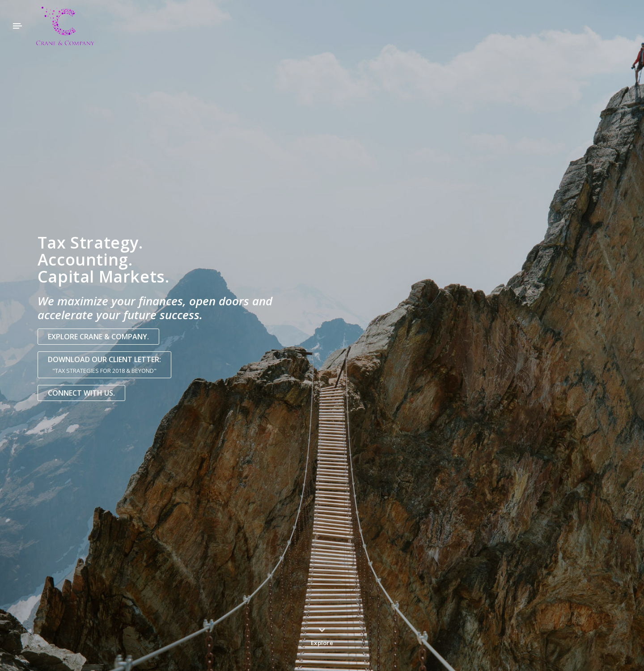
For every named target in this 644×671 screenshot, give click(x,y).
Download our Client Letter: (104, 365)
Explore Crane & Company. (98, 337)
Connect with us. (81, 393)
